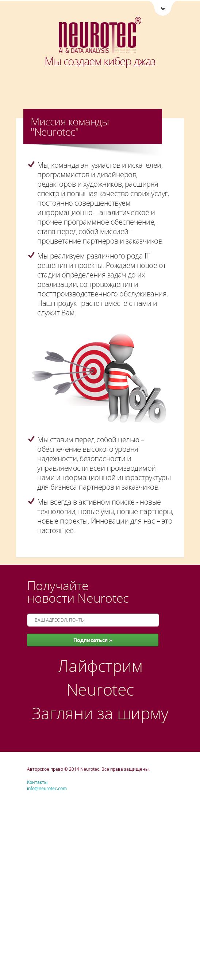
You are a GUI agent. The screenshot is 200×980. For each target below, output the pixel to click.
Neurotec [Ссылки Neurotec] (163, 9)
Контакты (37, 782)
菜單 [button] (33, 9)
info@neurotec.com (47, 788)
